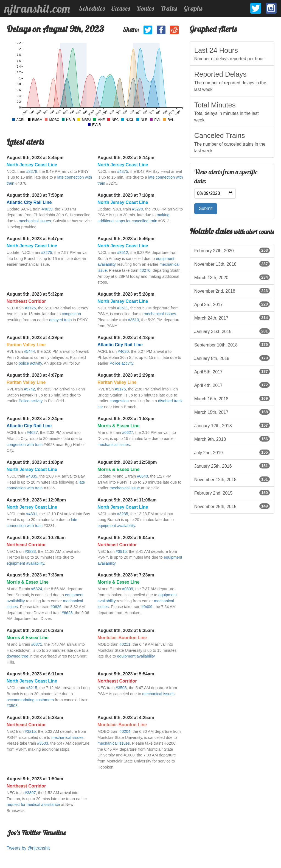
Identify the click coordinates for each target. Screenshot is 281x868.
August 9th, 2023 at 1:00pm (35, 462)
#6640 (142, 476)
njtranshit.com (37, 9)
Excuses (121, 8)
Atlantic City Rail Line (29, 202)
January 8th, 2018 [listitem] (232, 358)
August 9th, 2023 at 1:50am (35, 779)
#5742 (29, 389)
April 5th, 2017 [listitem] (232, 371)
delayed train (60, 320)
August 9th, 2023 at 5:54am (126, 674)
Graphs (193, 8)
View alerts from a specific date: (226, 177)
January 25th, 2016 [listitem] (232, 466)
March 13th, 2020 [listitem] (232, 277)
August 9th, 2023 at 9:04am (126, 538)
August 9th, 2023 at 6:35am (126, 630)
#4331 (32, 514)
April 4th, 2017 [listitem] (232, 385)
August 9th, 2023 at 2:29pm (126, 375)
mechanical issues (35, 221)
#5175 (120, 389)
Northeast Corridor (26, 301)
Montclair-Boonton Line (122, 638)
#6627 (128, 432)
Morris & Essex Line (118, 426)
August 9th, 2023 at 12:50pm (127, 462)
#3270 (137, 209)
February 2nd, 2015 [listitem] (232, 493)
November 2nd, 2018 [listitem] (232, 291)
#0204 (125, 731)
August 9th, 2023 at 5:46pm (126, 239)
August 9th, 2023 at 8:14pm (126, 158)
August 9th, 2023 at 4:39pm (35, 338)
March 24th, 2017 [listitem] (232, 318)
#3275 (47, 253)
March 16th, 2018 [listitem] (232, 398)
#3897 (30, 793)
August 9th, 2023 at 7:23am (126, 575)
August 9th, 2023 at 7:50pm (35, 195)
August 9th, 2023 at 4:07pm (35, 375)
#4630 (123, 351)
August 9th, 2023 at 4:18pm (126, 338)
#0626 (56, 607)
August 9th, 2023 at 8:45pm (35, 158)
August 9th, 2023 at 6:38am (35, 630)
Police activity (121, 363)
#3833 (30, 551)
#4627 (32, 432)
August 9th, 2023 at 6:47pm (35, 239)
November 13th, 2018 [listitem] (232, 264)
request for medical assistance (33, 805)
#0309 (128, 589)
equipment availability (116, 526)
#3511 (123, 308)
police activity (30, 363)
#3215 (32, 688)
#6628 (67, 613)
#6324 (37, 589)
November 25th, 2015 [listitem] (232, 506)
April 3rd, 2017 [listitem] (232, 304)
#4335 (32, 476)
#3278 (32, 171)
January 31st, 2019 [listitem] (232, 331)
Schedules (92, 8)
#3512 (123, 253)
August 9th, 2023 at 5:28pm (126, 294)
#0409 (147, 607)
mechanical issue (125, 488)
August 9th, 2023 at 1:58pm (126, 419)
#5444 (29, 351)
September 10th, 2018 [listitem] (232, 345)
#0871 (37, 644)
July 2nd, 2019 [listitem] (232, 452)
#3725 (30, 308)
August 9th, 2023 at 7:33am (35, 575)
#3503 (12, 706)
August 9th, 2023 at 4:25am (126, 718)
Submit (206, 208)
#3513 (134, 320)
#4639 (47, 209)
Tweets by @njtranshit (28, 848)
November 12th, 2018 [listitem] (232, 479)
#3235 (123, 514)
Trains (169, 8)
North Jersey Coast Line (32, 165)
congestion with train (25, 445)
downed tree (17, 656)
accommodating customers (30, 700)
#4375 (123, 171)
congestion (71, 314)
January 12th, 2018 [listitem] (232, 425)
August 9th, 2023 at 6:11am (35, 674)
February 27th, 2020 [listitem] (232, 250)
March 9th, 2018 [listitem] (232, 439)
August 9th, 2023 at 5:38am (35, 718)
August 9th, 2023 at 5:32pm (35, 294)
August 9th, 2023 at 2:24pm (35, 419)
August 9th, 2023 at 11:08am (127, 500)
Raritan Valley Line (26, 345)
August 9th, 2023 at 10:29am (36, 538)
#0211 (125, 644)
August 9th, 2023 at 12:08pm (36, 500)
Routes (145, 8)
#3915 (121, 551)
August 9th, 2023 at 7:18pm (126, 195)
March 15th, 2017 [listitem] (232, 412)
